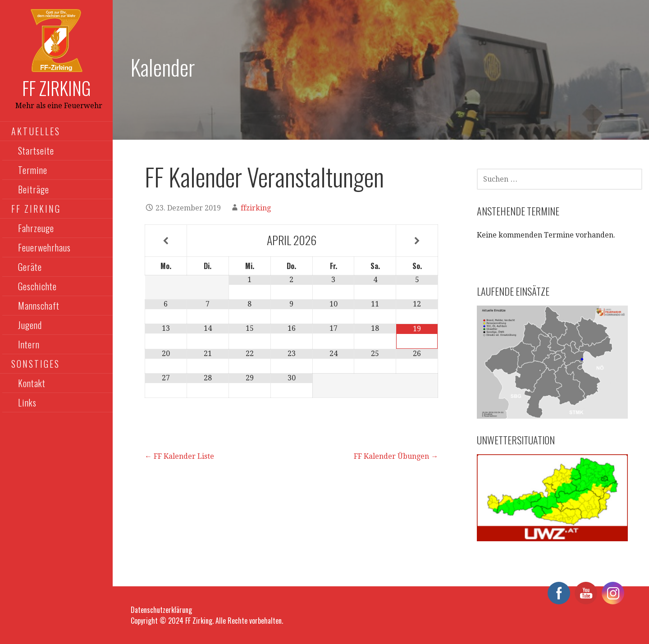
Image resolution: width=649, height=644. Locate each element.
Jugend (30, 325)
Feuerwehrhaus (44, 247)
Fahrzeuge (36, 228)
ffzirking (256, 208)
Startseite (36, 151)
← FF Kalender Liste (179, 456)
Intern (29, 344)
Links (27, 402)
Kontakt (32, 383)
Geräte (30, 267)
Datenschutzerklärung (161, 610)
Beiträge (34, 189)
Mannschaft (39, 306)
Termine (33, 170)
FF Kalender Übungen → (396, 456)
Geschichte (37, 286)
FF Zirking (57, 88)
